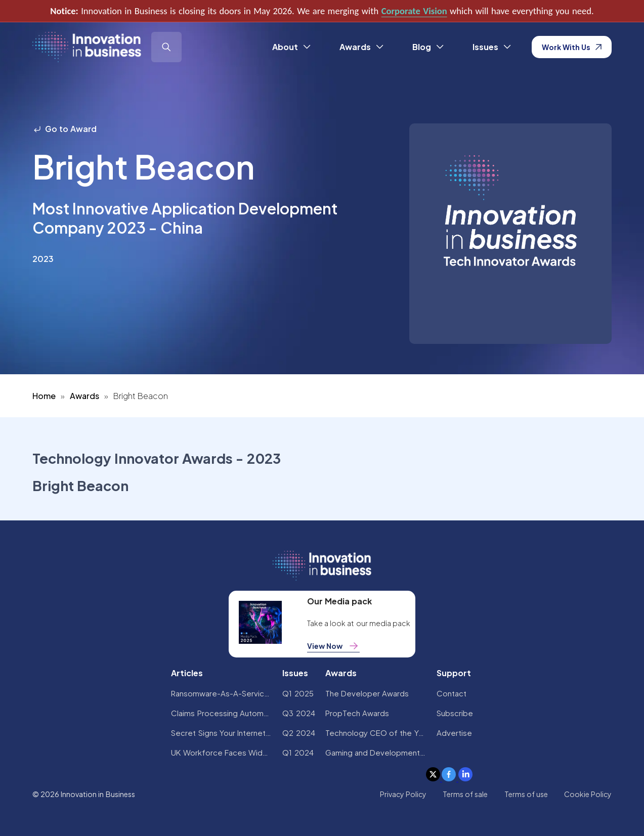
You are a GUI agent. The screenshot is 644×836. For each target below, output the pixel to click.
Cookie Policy (588, 794)
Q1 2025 (298, 693)
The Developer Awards (367, 693)
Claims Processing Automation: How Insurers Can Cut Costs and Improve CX (222, 713)
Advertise (454, 733)
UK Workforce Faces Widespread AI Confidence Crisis (222, 752)
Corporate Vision (414, 11)
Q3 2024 (298, 713)
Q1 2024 (298, 752)
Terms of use (526, 794)
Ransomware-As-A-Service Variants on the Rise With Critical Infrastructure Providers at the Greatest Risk (222, 693)
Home (44, 396)
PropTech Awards (357, 713)
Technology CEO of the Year (376, 733)
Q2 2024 (298, 733)
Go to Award (65, 129)
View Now (333, 646)
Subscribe (455, 713)
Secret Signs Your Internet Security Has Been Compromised (222, 733)
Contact (452, 693)
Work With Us (572, 47)
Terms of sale (465, 794)
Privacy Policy (403, 794)
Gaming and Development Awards (376, 752)
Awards (84, 396)
